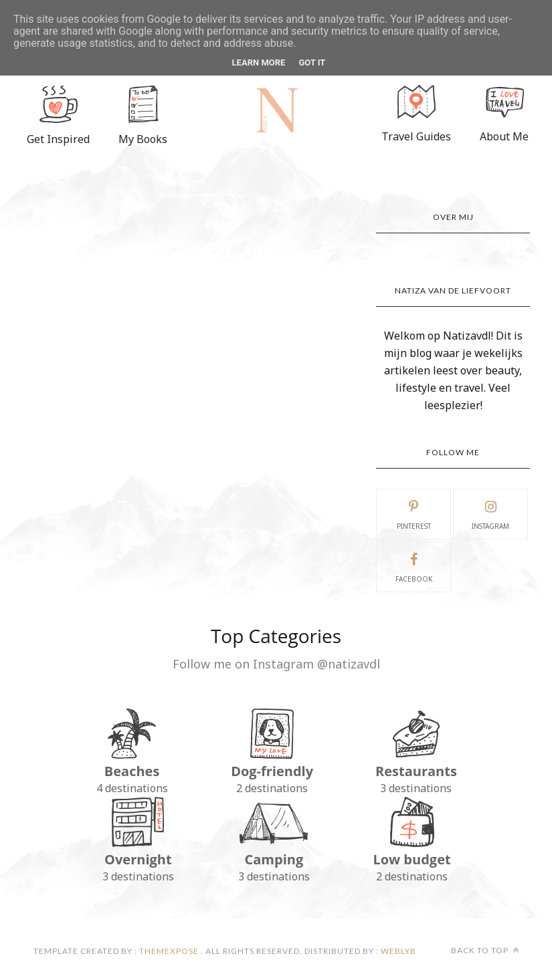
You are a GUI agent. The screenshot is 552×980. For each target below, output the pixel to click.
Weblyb (397, 951)
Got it (312, 63)
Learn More (259, 63)
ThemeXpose (169, 951)
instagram (490, 513)
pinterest (414, 513)
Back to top (485, 950)
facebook (414, 566)
